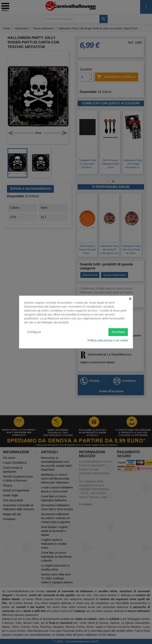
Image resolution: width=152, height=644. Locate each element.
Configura (34, 332)
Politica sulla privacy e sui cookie (108, 340)
